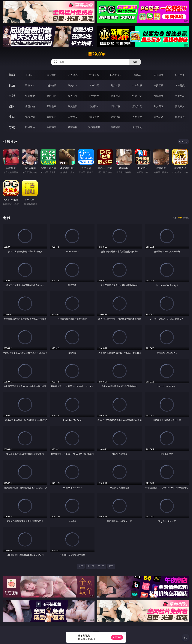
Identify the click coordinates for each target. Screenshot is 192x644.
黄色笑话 (159, 117)
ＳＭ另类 (180, 85)
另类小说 (137, 117)
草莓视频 (73, 127)
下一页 (101, 566)
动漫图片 (94, 106)
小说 (12, 117)
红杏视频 (116, 127)
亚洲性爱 (30, 96)
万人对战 (73, 75)
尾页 (111, 566)
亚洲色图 (51, 106)
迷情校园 (116, 117)
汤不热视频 (94, 127)
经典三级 (137, 96)
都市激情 (30, 117)
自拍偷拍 (51, 85)
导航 (12, 127)
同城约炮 (30, 127)
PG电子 (30, 75)
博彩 (12, 75)
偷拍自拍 (51, 96)
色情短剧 (137, 127)
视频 (12, 85)
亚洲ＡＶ (30, 85)
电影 (12, 96)
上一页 (91, 566)
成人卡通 (73, 96)
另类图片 (180, 106)
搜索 (135, 62)
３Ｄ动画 (94, 85)
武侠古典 (94, 117)
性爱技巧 (180, 117)
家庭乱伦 (51, 117)
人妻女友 (73, 117)
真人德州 (51, 75)
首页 (81, 566)
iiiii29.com (96, 54)
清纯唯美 (137, 106)
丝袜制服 (137, 85)
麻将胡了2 (116, 75)
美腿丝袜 (116, 106)
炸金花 (137, 75)
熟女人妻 (116, 85)
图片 (12, 106)
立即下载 (117, 637)
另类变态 (180, 96)
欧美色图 (73, 106)
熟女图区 (159, 106)
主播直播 (159, 85)
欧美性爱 (94, 96)
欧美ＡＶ (73, 85)
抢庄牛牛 (180, 75)
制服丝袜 (116, 96)
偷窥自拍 (30, 106)
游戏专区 (94, 75)
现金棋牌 (159, 75)
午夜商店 (51, 127)
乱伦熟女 (159, 96)
